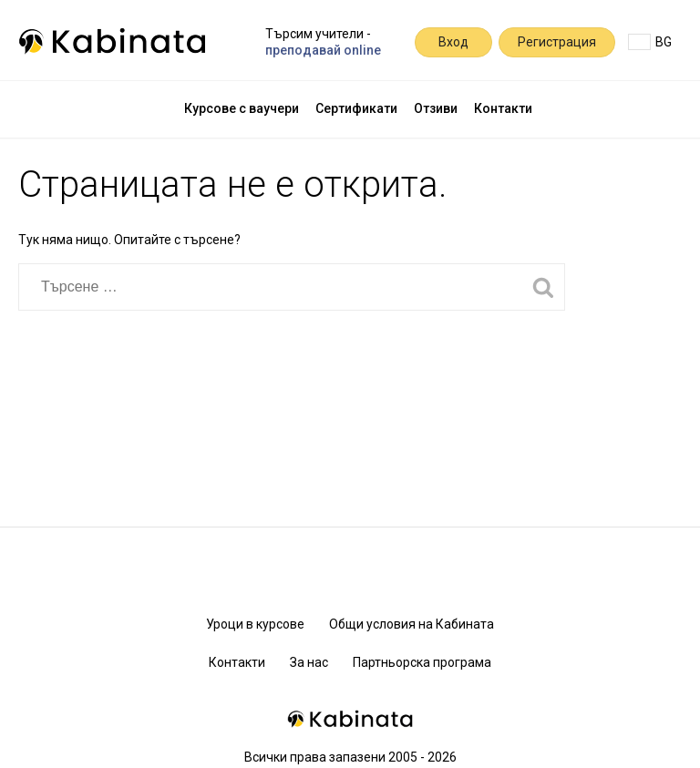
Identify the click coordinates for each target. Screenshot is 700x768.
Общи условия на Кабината (412, 624)
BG (650, 42)
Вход (453, 42)
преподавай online (323, 50)
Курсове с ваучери (242, 108)
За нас (309, 662)
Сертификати (356, 108)
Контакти (503, 108)
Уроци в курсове (255, 624)
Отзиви (436, 108)
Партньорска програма (422, 662)
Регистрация (557, 42)
